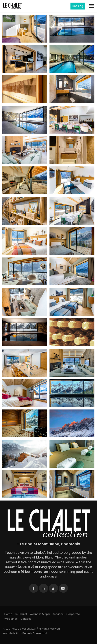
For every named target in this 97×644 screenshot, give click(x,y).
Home (8, 614)
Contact (26, 619)
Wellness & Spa (40, 614)
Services (58, 614)
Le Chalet (21, 614)
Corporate (73, 614)
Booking (78, 6)
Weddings (11, 619)
